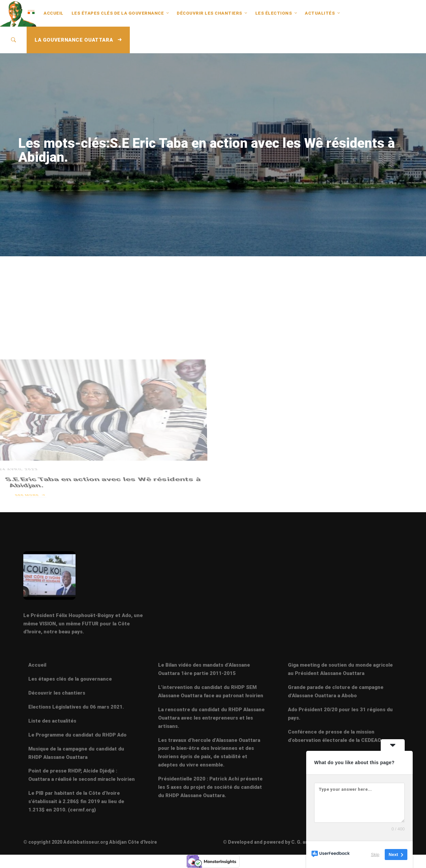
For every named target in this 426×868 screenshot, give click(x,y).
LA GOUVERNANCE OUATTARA (78, 40)
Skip (375, 855)
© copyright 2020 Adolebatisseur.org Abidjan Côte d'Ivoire (90, 842)
